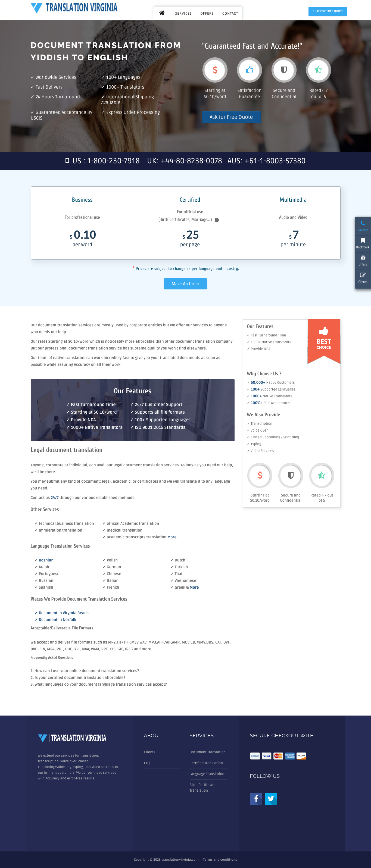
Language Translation (207, 774)
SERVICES (184, 14)
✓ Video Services (261, 451)
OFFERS (207, 14)
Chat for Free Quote (328, 12)
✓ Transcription (260, 424)
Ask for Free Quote (231, 117)
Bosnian (46, 561)
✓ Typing (254, 444)
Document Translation (208, 752)
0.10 (82, 240)
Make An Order (186, 284)
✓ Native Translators (270, 396)
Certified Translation (206, 763)
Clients (150, 752)
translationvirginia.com (180, 860)
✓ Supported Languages (271, 389)
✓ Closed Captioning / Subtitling (273, 437)
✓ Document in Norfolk (56, 620)
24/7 (55, 498)
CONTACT (230, 14)
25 (190, 240)
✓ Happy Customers (271, 383)
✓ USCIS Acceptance (269, 403)
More (172, 537)
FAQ (147, 763)
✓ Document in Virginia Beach (62, 613)
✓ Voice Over (257, 430)
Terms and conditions (220, 860)
